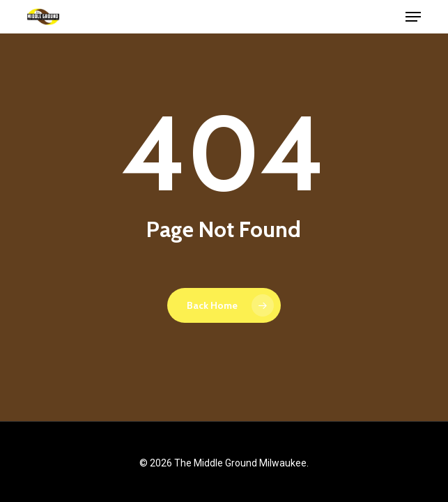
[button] (413, 17)
